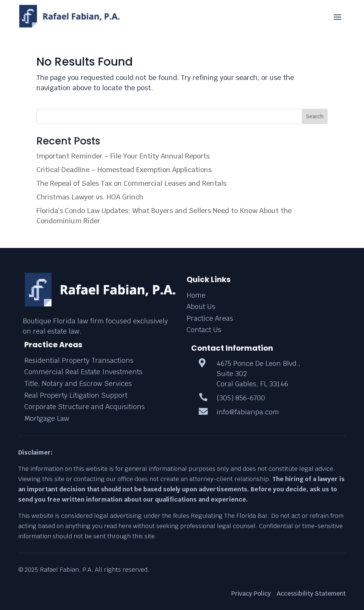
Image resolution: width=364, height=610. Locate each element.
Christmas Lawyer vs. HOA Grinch (90, 197)
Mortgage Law (47, 418)
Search (315, 116)
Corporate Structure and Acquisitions (85, 407)
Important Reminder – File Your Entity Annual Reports (123, 156)
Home (196, 295)
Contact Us (204, 330)
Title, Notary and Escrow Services (78, 383)
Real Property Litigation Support (76, 395)
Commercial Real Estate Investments (83, 372)
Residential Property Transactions (79, 360)
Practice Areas (210, 318)
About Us (201, 307)
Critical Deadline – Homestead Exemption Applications (124, 170)
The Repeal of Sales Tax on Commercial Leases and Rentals (131, 183)
